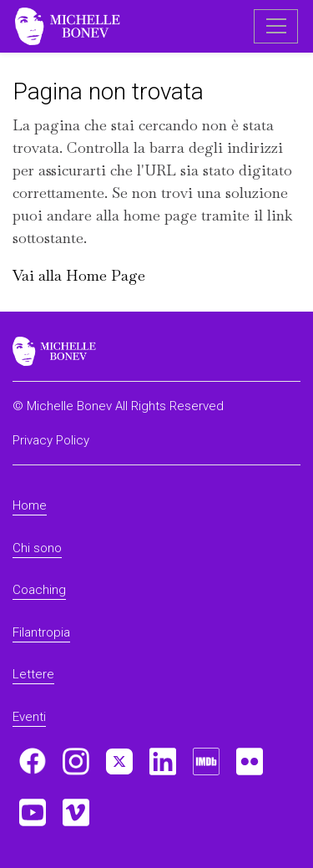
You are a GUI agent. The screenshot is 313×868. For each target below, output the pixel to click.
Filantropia (41, 632)
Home (30, 505)
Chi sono (37, 548)
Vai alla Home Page (79, 275)
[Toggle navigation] (276, 26)
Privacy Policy (51, 440)
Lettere (33, 674)
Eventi (29, 717)
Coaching (39, 590)
